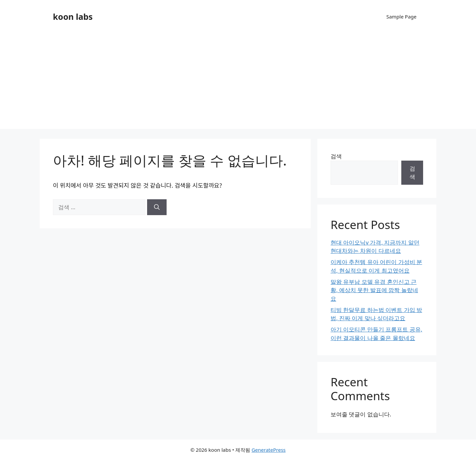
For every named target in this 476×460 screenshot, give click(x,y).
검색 (336, 156)
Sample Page (401, 17)
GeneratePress (269, 450)
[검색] (157, 207)
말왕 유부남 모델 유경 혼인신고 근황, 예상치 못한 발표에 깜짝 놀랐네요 (374, 290)
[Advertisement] (238, 83)
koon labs (73, 17)
